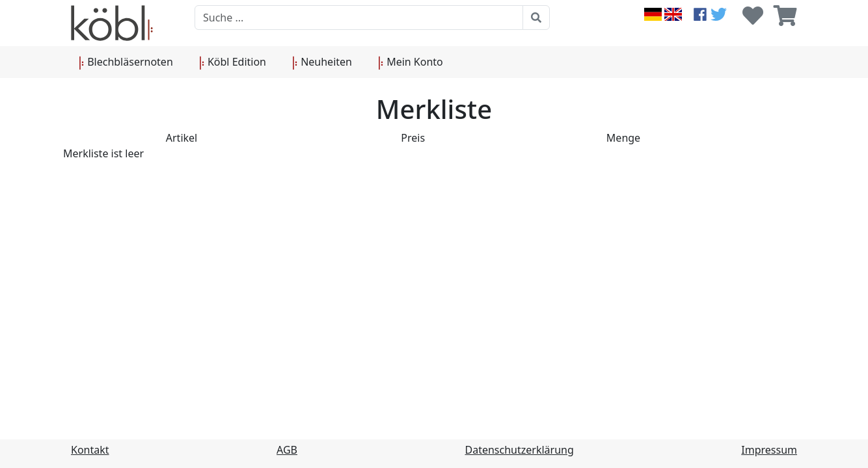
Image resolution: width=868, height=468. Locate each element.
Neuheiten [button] (322, 62)
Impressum (769, 450)
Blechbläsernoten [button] (126, 62)
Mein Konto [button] (411, 62)
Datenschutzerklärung (520, 450)
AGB (287, 450)
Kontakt (90, 450)
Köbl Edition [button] (233, 62)
